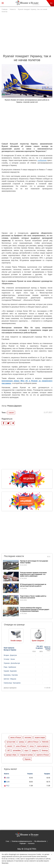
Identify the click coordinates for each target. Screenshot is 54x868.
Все (49, 557)
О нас (7, 841)
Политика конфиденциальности (22, 841)
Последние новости (14, 556)
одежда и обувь (11, 755)
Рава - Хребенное (10, 667)
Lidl (8, 750)
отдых (26, 750)
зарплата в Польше (43, 755)
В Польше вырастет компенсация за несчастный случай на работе (33, 585)
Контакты (31, 843)
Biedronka (45, 742)
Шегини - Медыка (10, 679)
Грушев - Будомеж (10, 671)
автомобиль (17, 750)
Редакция (23, 843)
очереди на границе (26, 755)
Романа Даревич (15, 406)
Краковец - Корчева (11, 675)
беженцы (45, 750)
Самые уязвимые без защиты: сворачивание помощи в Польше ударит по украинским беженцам (35, 609)
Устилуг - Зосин (9, 659)
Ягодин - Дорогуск (10, 655)
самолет (11, 412)
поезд (32, 746)
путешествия (11, 742)
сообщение (42, 160)
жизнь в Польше (16, 737)
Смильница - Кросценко (12, 683)
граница (21, 742)
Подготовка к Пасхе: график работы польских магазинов (33, 597)
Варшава (28, 759)
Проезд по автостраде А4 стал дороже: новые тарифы (34, 562)
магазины (28, 737)
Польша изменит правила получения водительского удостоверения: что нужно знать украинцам (33, 574)
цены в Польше (21, 746)
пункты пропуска (43, 746)
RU (51, 3)
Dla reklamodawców (40, 841)
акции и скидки (40, 737)
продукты (35, 750)
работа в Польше (33, 742)
